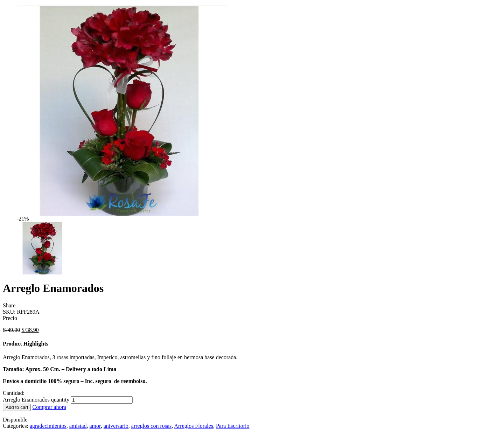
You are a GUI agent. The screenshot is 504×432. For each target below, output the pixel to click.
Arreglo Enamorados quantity (36, 400)
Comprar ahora (49, 407)
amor (95, 426)
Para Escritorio (233, 426)
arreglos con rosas (152, 426)
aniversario (116, 426)
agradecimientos (48, 426)
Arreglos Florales (194, 426)
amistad (78, 426)
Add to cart (17, 407)
